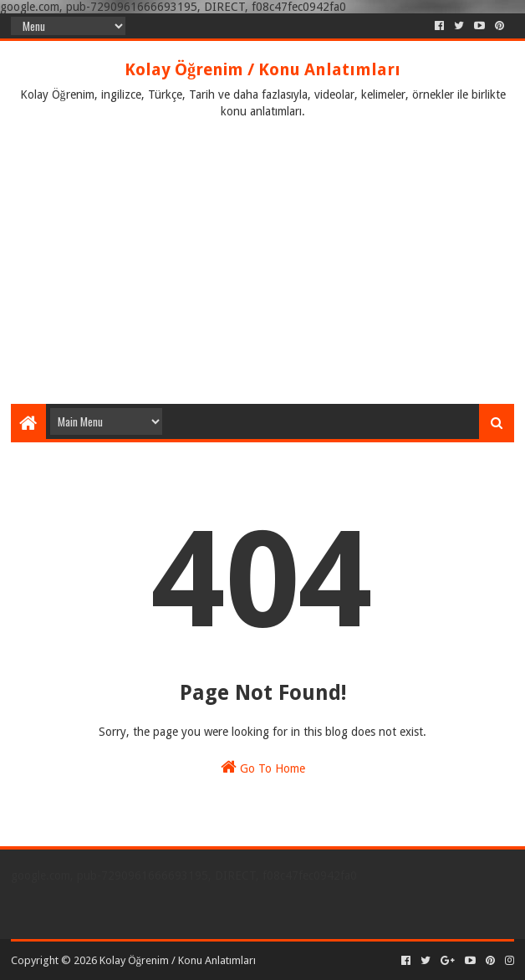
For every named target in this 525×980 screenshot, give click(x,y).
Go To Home (263, 767)
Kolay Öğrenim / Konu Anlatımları (262, 69)
